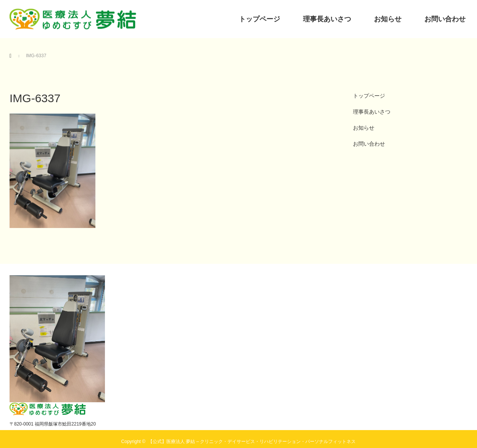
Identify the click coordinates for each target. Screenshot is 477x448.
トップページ (259, 19)
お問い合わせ (445, 19)
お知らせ (388, 19)
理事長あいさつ (327, 19)
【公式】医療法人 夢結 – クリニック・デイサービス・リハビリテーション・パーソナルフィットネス (252, 442)
